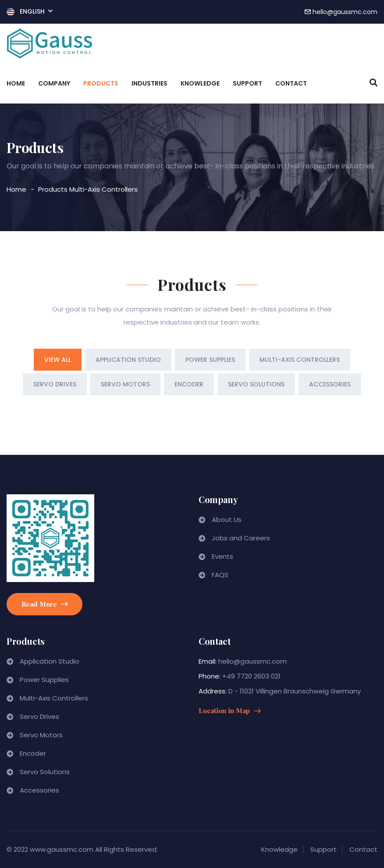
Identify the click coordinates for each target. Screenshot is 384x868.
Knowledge (200, 83)
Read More (44, 604)
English (30, 11)
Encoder (33, 753)
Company (54, 83)
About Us (227, 520)
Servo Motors (41, 735)
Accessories (39, 790)
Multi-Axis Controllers (103, 189)
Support (247, 83)
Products (101, 83)
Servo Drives (39, 716)
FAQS (220, 575)
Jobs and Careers (241, 538)
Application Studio (50, 661)
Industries (149, 83)
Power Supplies (44, 680)
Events (222, 556)
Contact (291, 83)
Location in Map (229, 711)
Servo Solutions (45, 772)
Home (16, 83)
